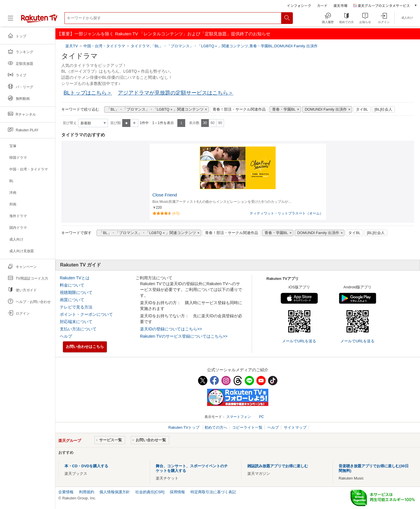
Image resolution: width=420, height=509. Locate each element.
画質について (72, 300)
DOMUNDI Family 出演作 (326, 109)
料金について (72, 285)
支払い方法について (78, 329)
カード (322, 5)
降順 (134, 123)
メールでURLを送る (299, 341)
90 (220, 123)
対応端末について (76, 322)
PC (261, 417)
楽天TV (72, 46)
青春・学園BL (284, 109)
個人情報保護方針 (115, 492)
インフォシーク (299, 5)
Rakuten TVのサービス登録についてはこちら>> (184, 336)
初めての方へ (216, 427)
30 (205, 123)
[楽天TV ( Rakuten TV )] (39, 20)
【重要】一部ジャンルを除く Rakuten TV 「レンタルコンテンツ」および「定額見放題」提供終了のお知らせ (164, 34)
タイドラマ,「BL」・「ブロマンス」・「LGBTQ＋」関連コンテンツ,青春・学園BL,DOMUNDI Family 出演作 (224, 46)
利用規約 (87, 492)
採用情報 (177, 492)
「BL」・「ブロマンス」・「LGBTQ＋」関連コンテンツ (155, 109)
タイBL (362, 109)
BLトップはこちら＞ (88, 93)
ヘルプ (66, 336)
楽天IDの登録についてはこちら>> (171, 329)
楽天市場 (340, 5)
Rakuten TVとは (75, 278)
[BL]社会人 (384, 109)
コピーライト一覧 (247, 427)
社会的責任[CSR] (150, 492)
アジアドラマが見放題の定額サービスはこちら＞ (176, 93)
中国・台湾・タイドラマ (104, 46)
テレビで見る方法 (76, 307)
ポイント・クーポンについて (86, 314)
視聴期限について (76, 292)
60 (212, 123)
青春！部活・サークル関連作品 (239, 109)
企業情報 (66, 492)
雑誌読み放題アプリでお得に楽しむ (278, 466)
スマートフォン (239, 417)
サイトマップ (295, 427)
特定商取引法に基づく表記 (213, 492)
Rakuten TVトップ (184, 427)
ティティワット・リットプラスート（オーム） (286, 213)
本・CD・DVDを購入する (86, 466)
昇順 (126, 123)
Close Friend (165, 195)
